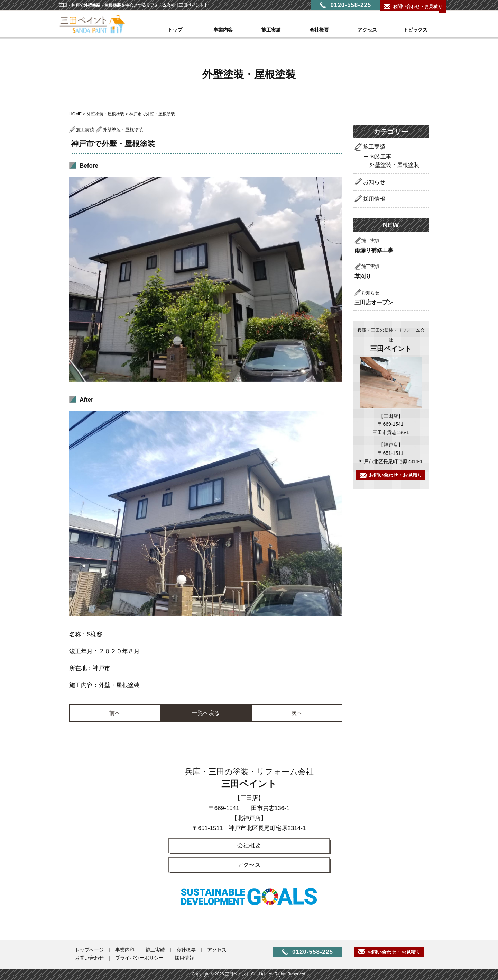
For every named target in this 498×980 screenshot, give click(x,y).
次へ (297, 713)
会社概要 (319, 30)
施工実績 (271, 30)
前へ (115, 713)
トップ (175, 30)
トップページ (90, 951)
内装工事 (380, 157)
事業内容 (223, 30)
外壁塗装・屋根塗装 (105, 114)
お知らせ (374, 182)
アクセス (367, 30)
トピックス (415, 30)
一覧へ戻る (206, 713)
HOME (75, 114)
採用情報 (374, 199)
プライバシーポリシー (140, 959)
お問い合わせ (90, 959)
